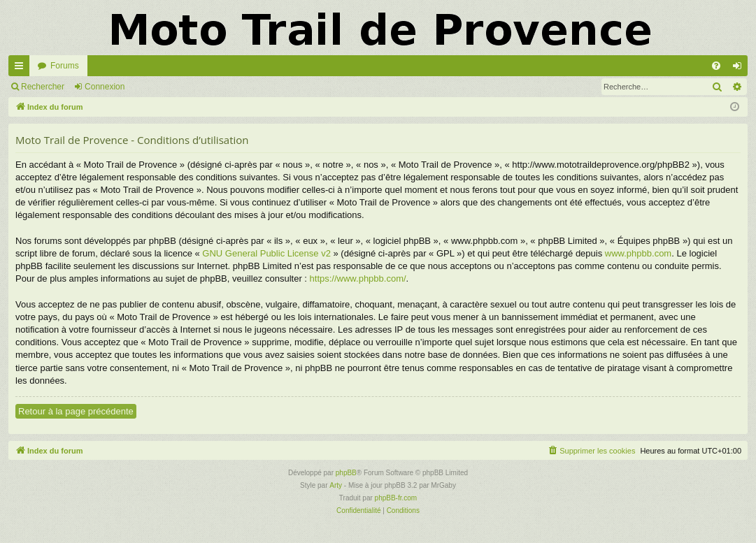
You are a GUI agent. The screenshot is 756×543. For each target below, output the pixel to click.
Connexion (105, 87)
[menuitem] (716, 66)
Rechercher (43, 87)
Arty (336, 485)
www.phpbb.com (638, 253)
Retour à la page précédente (76, 411)
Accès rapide (22, 68)
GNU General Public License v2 (266, 253)
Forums (65, 66)
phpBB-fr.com (396, 498)
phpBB (346, 473)
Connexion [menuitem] (740, 68)
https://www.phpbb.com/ (358, 278)
